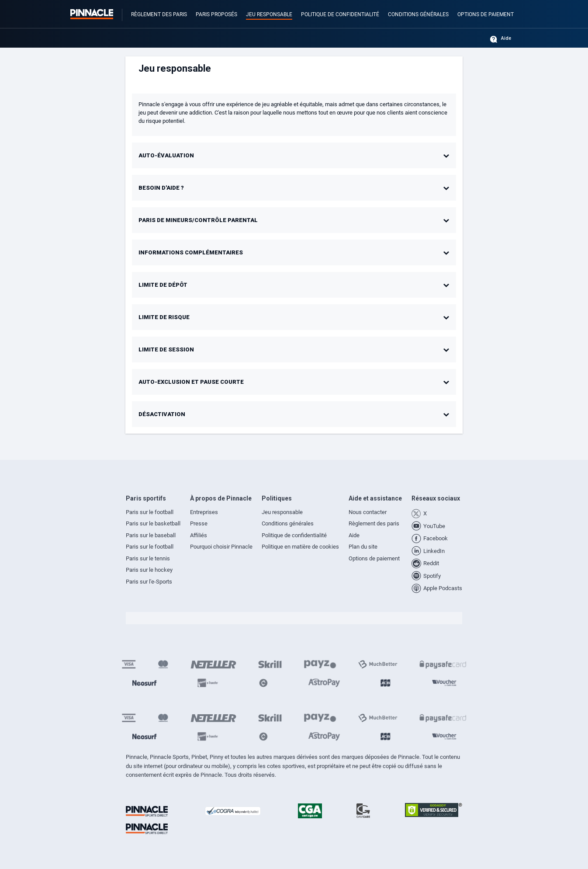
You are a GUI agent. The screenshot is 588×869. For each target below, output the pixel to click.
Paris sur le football (150, 512)
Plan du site (363, 547)
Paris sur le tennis (148, 558)
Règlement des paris (159, 14)
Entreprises (204, 512)
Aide (506, 38)
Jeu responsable (269, 14)
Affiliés (199, 535)
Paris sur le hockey (149, 570)
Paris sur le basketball (153, 523)
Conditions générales (418, 14)
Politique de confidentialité (340, 14)
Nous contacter (368, 512)
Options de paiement (486, 14)
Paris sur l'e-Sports (149, 582)
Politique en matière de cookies (300, 547)
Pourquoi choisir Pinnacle (221, 547)
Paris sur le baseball (151, 535)
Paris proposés (216, 14)
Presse (199, 523)
